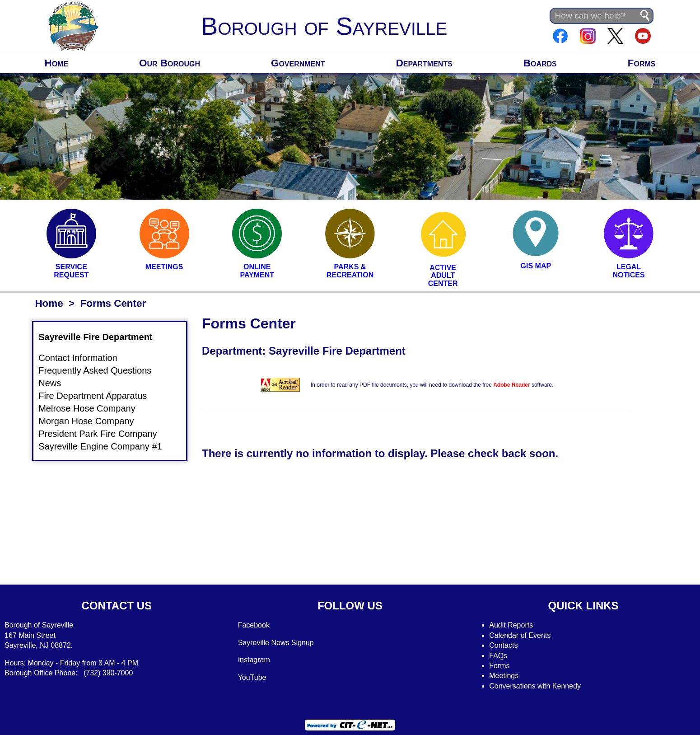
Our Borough (170, 63)
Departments (424, 63)
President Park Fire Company (103, 434)
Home (56, 63)
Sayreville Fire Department (101, 337)
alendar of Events (523, 635)
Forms (642, 63)
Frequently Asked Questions (100, 371)
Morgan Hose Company (91, 421)
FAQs (498, 656)
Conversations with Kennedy (535, 686)
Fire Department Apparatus (98, 396)
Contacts (503, 645)
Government (298, 63)
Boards (540, 63)
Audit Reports (511, 625)
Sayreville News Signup (276, 643)
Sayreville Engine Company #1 (106, 446)
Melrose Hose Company (92, 408)
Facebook (254, 625)
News (67, 384)
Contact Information (83, 358)
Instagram (254, 660)
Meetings (504, 676)
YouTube (252, 677)
